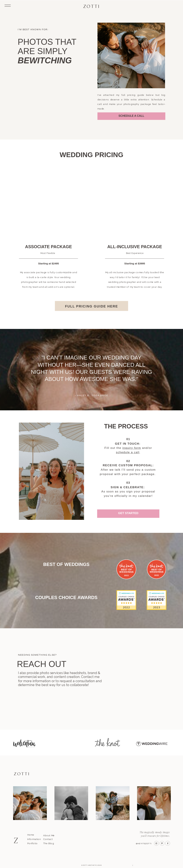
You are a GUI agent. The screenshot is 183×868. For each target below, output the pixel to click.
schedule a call (128, 452)
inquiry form (132, 448)
